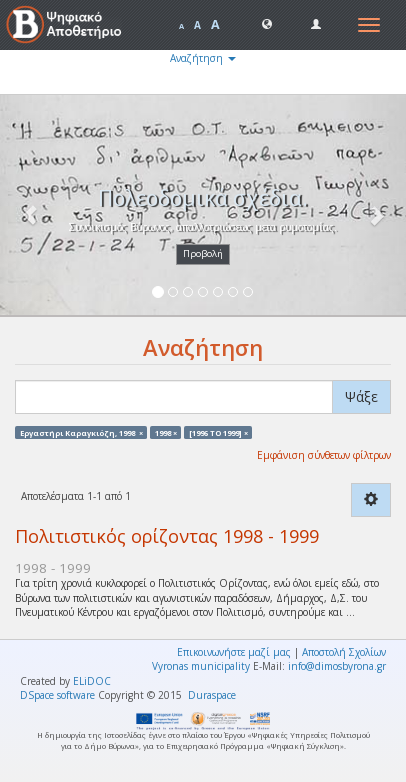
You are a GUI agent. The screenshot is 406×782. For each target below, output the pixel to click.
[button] (267, 23)
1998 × (166, 432)
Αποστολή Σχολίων (344, 652)
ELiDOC (92, 681)
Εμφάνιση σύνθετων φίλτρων (324, 455)
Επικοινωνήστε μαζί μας (234, 652)
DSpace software (57, 695)
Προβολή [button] (203, 253)
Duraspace (212, 695)
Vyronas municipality (201, 666)
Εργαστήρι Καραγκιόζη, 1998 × (81, 432)
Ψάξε (361, 396)
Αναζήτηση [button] (203, 58)
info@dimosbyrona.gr (337, 666)
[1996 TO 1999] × (218, 432)
